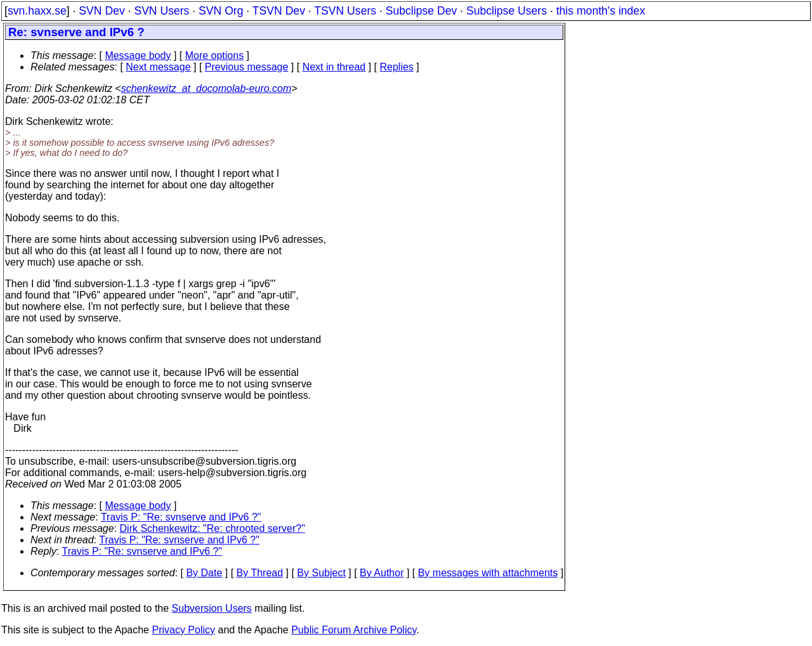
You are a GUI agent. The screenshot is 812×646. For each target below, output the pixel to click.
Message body (138, 55)
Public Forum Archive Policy (354, 630)
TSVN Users (345, 11)
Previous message (247, 67)
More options (215, 55)
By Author (382, 573)
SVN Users (161, 11)
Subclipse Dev (421, 11)
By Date (204, 573)
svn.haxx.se (37, 11)
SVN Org (221, 11)
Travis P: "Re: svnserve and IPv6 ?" (181, 517)
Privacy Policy (183, 630)
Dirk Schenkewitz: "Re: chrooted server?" (213, 528)
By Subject (321, 573)
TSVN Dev (279, 11)
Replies (397, 67)
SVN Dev (101, 11)
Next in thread (334, 67)
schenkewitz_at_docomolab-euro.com (206, 88)
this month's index (601, 11)
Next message (158, 67)
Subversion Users (212, 608)
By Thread (260, 573)
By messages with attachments (488, 573)
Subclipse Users (507, 11)
